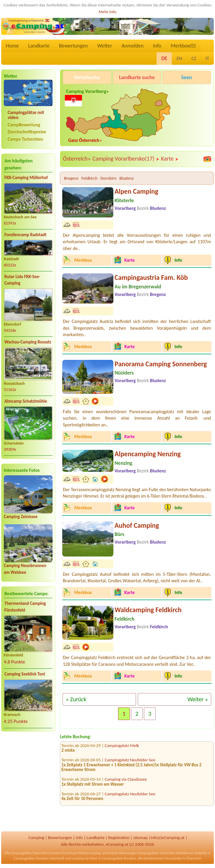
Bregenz (71, 178)
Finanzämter (173, 858)
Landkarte (39, 46)
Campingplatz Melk (122, 749)
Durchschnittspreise (27, 132)
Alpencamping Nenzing (148, 454)
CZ (194, 58)
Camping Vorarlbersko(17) (126, 159)
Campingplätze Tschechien (156, 853)
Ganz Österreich (84, 140)
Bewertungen (73, 46)
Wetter (105, 46)
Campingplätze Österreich (29, 853)
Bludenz (127, 178)
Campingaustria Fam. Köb (151, 277)
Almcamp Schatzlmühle (26, 401)
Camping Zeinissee (21, 517)
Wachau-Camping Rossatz (28, 342)
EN (179, 58)
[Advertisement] (28, 782)
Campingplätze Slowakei (31, 858)
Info (157, 46)
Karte (170, 159)
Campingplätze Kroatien (119, 858)
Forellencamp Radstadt (25, 235)
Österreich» (77, 159)
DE (164, 58)
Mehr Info (108, 12)
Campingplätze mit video (26, 115)
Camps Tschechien (25, 139)
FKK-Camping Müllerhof (26, 178)
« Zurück (76, 699)
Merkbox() (183, 46)
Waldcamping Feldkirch (148, 610)
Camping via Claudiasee (126, 782)
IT (207, 58)
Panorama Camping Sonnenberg (161, 364)
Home (12, 46)
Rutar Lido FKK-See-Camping (22, 280)
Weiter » (198, 699)
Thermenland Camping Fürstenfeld (25, 607)
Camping (36, 838)
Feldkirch (89, 178)
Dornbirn (109, 178)
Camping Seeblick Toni (25, 674)
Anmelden (133, 46)
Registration (119, 838)
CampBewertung (24, 125)
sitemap (141, 838)
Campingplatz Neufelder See (130, 763)
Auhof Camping (137, 525)
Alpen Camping (136, 191)
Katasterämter (153, 858)
